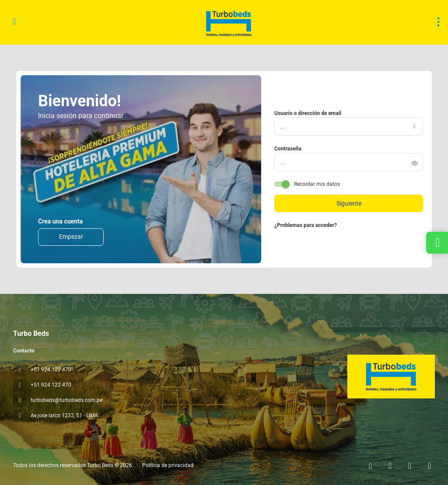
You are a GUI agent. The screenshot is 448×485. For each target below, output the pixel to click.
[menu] (438, 22)
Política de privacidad (168, 465)
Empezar (71, 237)
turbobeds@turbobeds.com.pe (66, 400)
